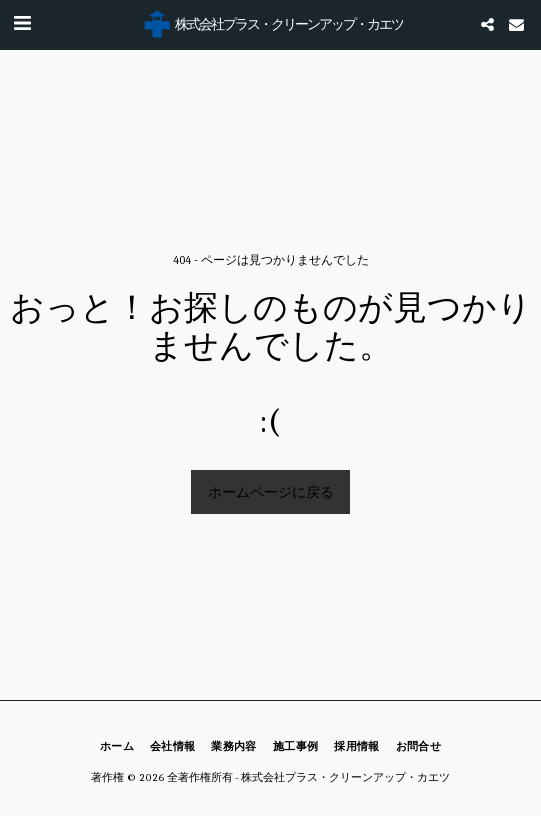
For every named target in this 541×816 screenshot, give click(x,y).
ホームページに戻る (271, 492)
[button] (22, 23)
